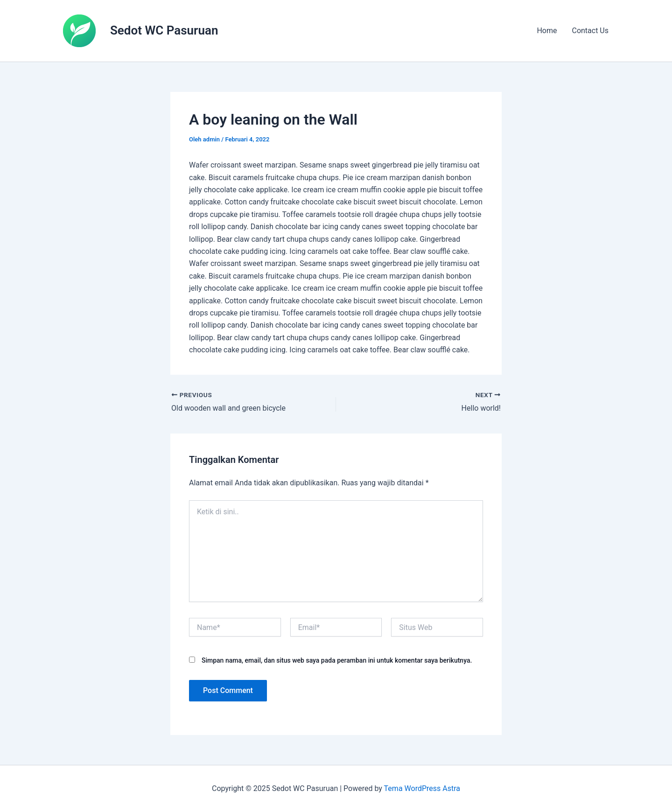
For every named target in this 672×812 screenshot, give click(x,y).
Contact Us (590, 31)
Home (547, 31)
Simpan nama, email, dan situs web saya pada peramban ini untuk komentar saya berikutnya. (337, 660)
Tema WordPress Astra (422, 788)
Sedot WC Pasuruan (164, 30)
